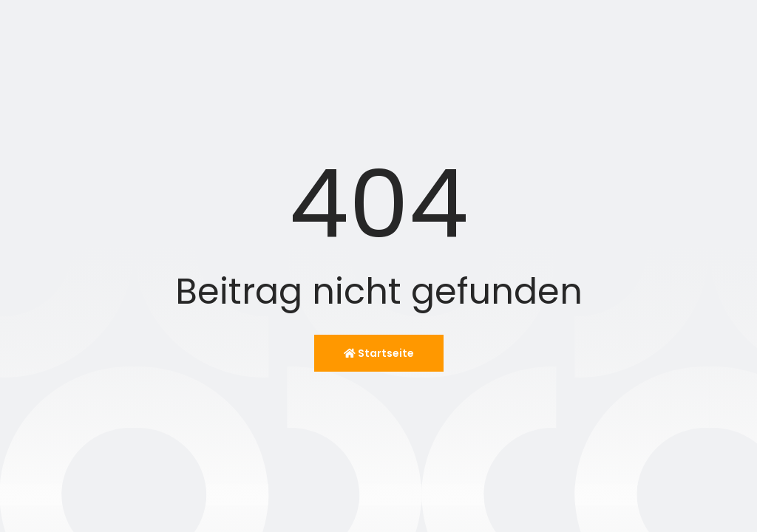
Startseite (379, 353)
